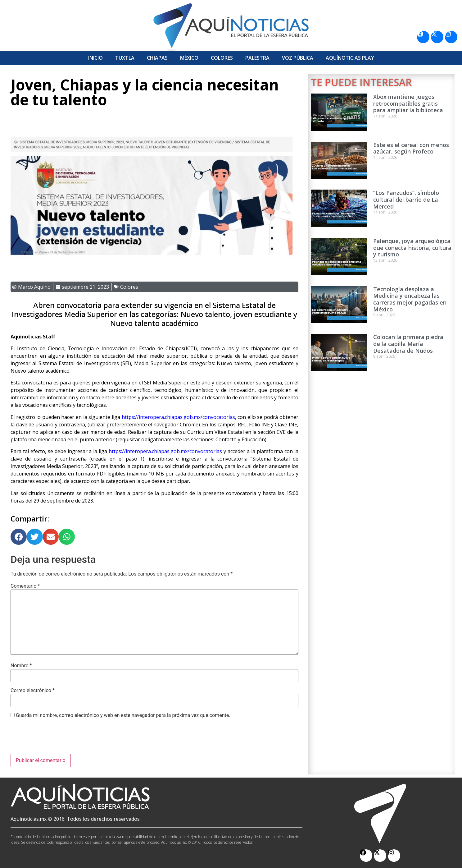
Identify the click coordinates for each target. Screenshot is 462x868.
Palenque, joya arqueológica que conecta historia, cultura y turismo (412, 248)
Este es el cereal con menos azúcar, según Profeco (411, 148)
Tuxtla (125, 58)
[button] (19, 537)
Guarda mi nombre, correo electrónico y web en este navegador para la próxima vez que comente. (123, 715)
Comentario (25, 586)
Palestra (257, 58)
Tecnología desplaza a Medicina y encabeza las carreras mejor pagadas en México (410, 299)
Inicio (95, 58)
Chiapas (157, 58)
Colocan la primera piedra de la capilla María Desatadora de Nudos (408, 344)
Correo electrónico (33, 691)
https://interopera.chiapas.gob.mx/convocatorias (165, 451)
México (189, 58)
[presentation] (58, 739)
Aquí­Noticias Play (350, 58)
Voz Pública (298, 58)
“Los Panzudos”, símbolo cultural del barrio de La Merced (406, 199)
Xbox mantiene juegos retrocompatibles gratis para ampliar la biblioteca (408, 103)
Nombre (21, 666)
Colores (222, 58)
